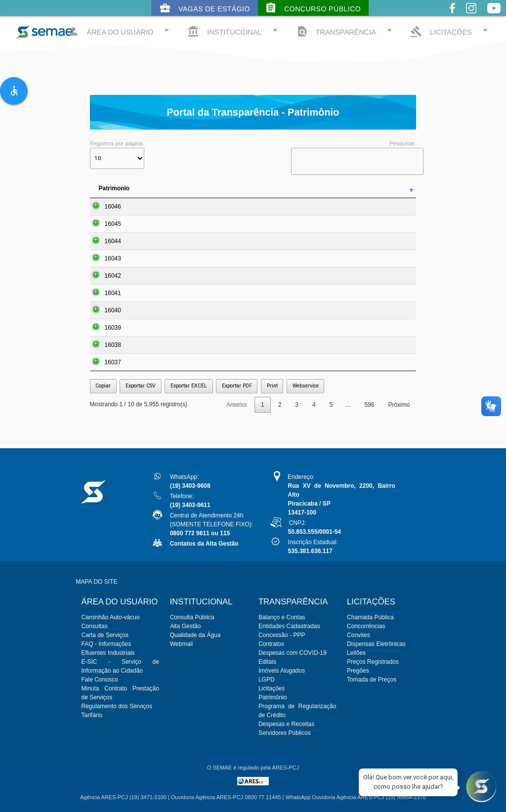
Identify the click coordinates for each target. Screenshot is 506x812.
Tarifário (92, 715)
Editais (267, 662)
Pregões (358, 671)
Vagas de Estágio (205, 8)
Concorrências (366, 626)
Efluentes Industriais (108, 653)
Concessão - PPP (282, 635)
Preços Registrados (373, 662)
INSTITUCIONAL (234, 31)
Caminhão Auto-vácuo (111, 617)
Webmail (181, 644)
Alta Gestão (186, 626)
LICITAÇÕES (451, 31)
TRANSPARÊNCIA (346, 31)
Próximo (399, 405)
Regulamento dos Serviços (117, 706)
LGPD (267, 680)
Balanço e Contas (282, 617)
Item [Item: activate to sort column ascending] (153, 188)
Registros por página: (117, 155)
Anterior (237, 405)
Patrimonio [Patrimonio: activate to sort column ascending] (114, 188)
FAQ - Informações (106, 644)
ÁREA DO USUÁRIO (120, 31)
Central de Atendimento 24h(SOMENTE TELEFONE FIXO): (211, 524)
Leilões (356, 653)
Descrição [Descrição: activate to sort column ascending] (246, 188)
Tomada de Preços (372, 680)
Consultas (95, 626)
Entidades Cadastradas (289, 626)
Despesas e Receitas (286, 724)
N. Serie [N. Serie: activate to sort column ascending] (380, 188)
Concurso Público (313, 8)
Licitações (272, 688)
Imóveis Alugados (282, 671)
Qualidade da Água (195, 635)
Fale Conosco (100, 680)
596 (369, 405)
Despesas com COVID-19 (293, 653)
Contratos (271, 644)
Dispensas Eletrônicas (376, 644)
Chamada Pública (370, 617)
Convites (358, 635)
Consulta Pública (192, 617)
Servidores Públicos (285, 733)
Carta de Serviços (105, 635)
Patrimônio (273, 697)
